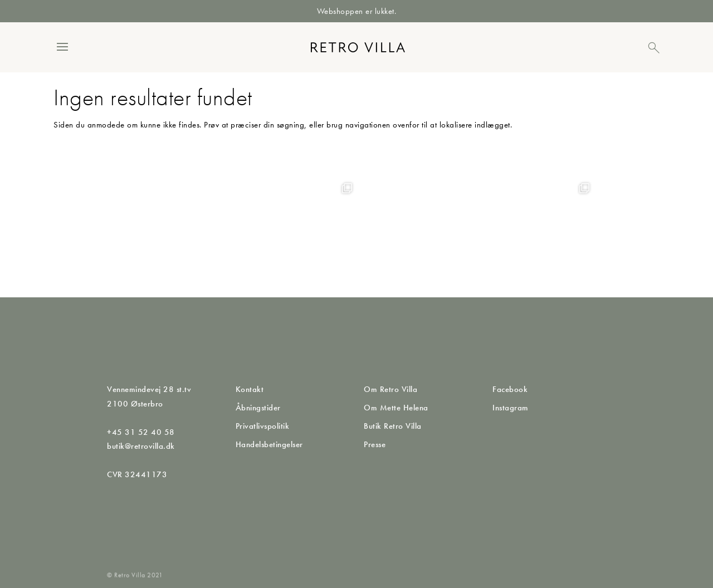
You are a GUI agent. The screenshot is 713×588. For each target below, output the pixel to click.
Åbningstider (258, 408)
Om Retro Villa (390, 389)
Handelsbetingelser (269, 444)
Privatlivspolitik (263, 426)
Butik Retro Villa (393, 426)
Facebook (510, 389)
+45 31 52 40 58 (141, 432)
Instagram (511, 408)
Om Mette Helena (396, 408)
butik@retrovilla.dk (141, 446)
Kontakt (250, 389)
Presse (375, 444)
